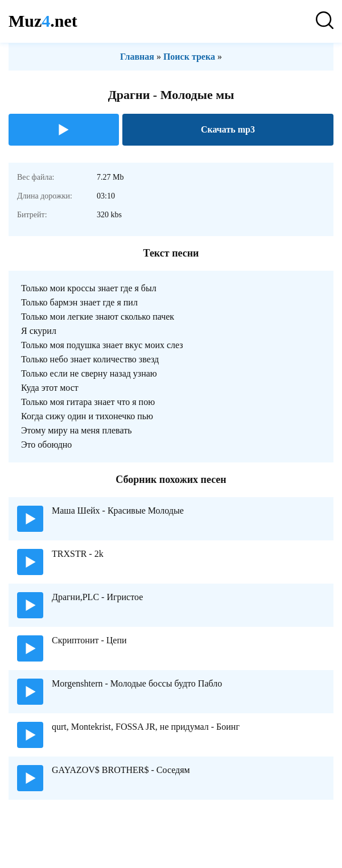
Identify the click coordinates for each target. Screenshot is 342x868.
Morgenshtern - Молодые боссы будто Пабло (137, 683)
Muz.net (43, 21)
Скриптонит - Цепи (89, 640)
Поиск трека (189, 57)
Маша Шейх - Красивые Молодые (118, 511)
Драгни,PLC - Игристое (97, 597)
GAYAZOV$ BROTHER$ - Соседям (121, 770)
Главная (137, 57)
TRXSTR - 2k (78, 554)
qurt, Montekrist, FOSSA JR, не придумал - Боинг (146, 727)
